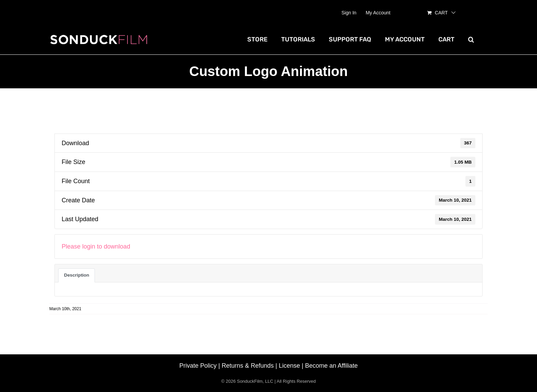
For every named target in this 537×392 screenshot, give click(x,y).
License (289, 366)
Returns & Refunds (248, 366)
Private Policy (198, 366)
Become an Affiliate (332, 366)
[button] (471, 39)
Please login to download (96, 246)
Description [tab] (77, 275)
